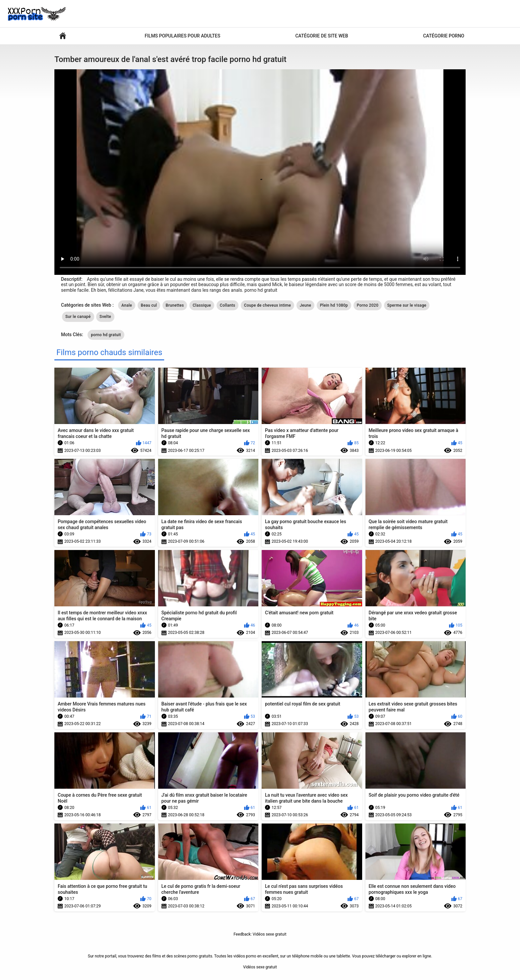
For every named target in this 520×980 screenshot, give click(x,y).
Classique (202, 305)
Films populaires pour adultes (182, 36)
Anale (127, 305)
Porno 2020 (368, 305)
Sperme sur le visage (407, 305)
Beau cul (149, 305)
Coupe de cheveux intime (268, 305)
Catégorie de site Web (322, 36)
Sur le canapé (78, 317)
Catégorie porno (444, 36)
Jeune (305, 305)
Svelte (105, 317)
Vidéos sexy (63, 36)
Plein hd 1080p (334, 305)
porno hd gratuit (106, 335)
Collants (227, 305)
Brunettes (175, 305)
